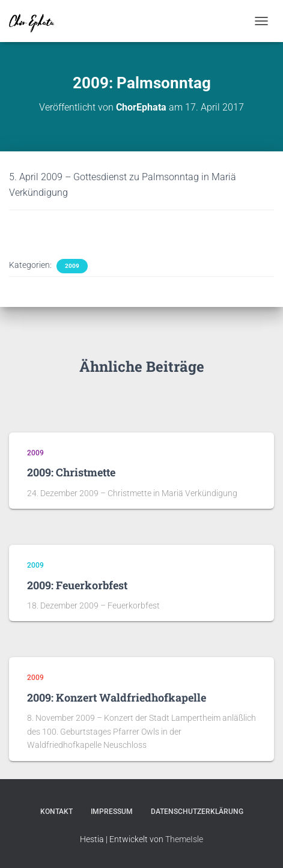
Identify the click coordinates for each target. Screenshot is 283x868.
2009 (72, 266)
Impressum (112, 812)
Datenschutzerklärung (197, 812)
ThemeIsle (184, 839)
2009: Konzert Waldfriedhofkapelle (117, 697)
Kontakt (56, 812)
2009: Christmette (71, 472)
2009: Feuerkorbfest (77, 585)
